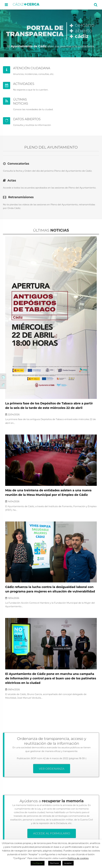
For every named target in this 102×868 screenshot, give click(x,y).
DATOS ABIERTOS (27, 119)
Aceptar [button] (68, 863)
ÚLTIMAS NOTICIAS (21, 101)
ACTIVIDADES (24, 84)
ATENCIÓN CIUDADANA (32, 68)
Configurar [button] (38, 863)
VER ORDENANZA (52, 769)
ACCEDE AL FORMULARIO (52, 833)
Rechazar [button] (55, 863)
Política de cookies (78, 858)
